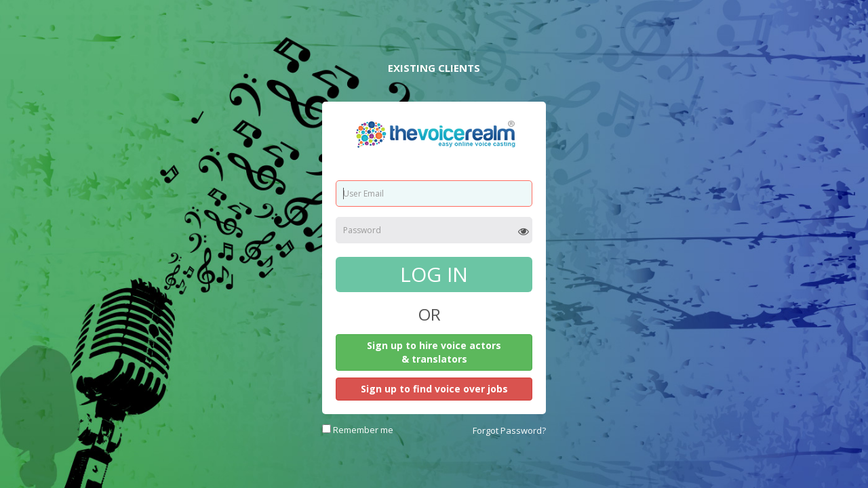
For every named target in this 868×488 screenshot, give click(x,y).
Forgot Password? (509, 430)
